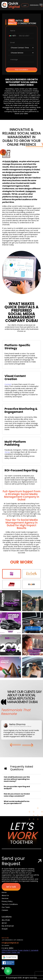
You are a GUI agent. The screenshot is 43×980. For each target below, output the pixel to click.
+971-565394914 (7, 940)
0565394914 (34, 5)
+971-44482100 (18, 940)
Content (8, 384)
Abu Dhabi (6, 920)
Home (4, 892)
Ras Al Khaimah (8, 926)
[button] (15, 745)
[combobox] (13, 36)
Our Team (6, 907)
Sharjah (5, 929)
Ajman (4, 923)
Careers (5, 910)
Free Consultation (22, 70)
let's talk (11, 887)
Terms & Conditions (10, 904)
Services (5, 898)
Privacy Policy (7, 901)
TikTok (7, 452)
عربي (25, 5)
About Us (5, 895)
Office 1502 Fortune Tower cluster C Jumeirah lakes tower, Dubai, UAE (20, 951)
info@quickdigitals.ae (10, 943)
